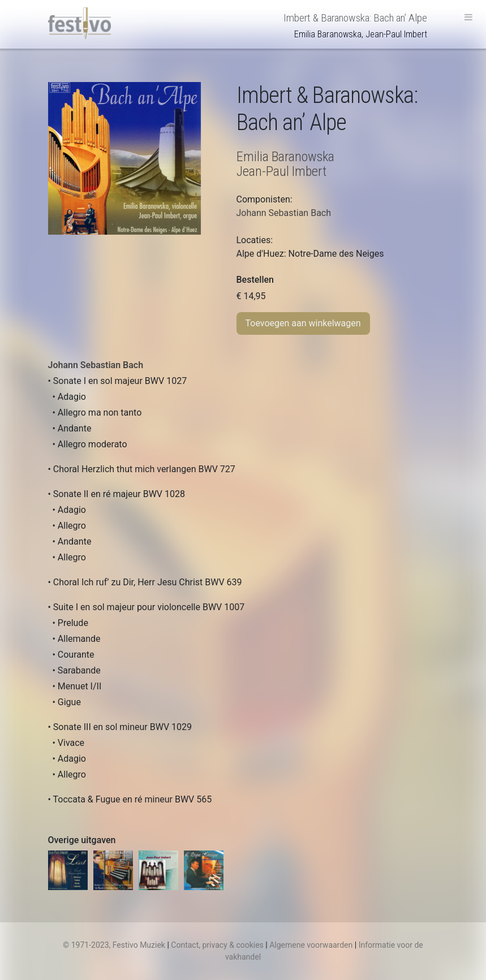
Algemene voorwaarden (311, 945)
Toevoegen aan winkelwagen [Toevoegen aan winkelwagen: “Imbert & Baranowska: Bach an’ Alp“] (303, 323)
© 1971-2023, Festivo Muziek (114, 945)
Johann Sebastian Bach (96, 365)
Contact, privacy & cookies (217, 945)
